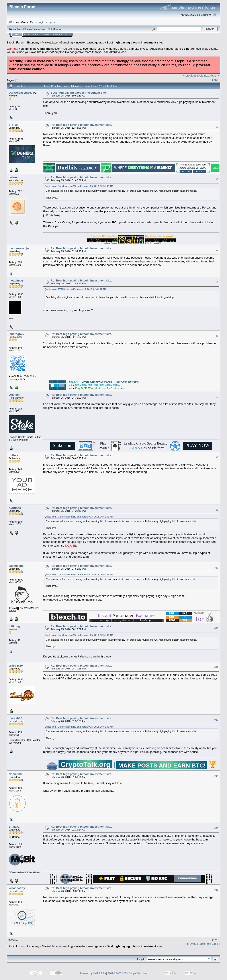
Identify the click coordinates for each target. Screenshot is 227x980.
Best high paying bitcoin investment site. (135, 42)
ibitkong (14, 626)
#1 (217, 94)
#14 (216, 776)
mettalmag (16, 280)
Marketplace (50, 42)
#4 (217, 250)
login (42, 22)
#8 (217, 457)
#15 (216, 828)
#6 (217, 336)
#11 (216, 628)
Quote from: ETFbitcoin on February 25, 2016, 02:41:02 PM (75, 289)
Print (215, 80)
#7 (217, 397)
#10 (216, 568)
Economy (33, 42)
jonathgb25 (16, 334)
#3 (217, 179)
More (68, 34)
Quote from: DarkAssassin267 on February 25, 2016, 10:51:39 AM (79, 186)
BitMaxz (14, 827)
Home (17, 34)
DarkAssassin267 (21, 93)
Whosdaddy (17, 888)
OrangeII (15, 395)
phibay (13, 455)
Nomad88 (15, 774)
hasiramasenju (19, 248)
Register (57, 34)
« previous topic (193, 76)
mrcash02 (15, 718)
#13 (216, 720)
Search (36, 34)
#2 (217, 127)
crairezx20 (16, 666)
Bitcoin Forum (16, 42)
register (52, 22)
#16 (216, 890)
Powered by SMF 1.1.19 (93, 973)
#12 (216, 667)
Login (46, 34)
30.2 (50, 29)
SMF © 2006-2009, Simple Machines (128, 973)
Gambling (67, 42)
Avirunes (15, 508)
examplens (16, 566)
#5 (217, 282)
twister (13, 177)
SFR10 (13, 125)
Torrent (58, 29)
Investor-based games (90, 42)
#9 (217, 510)
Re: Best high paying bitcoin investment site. (81, 125)
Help (27, 34)
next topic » (212, 76)
